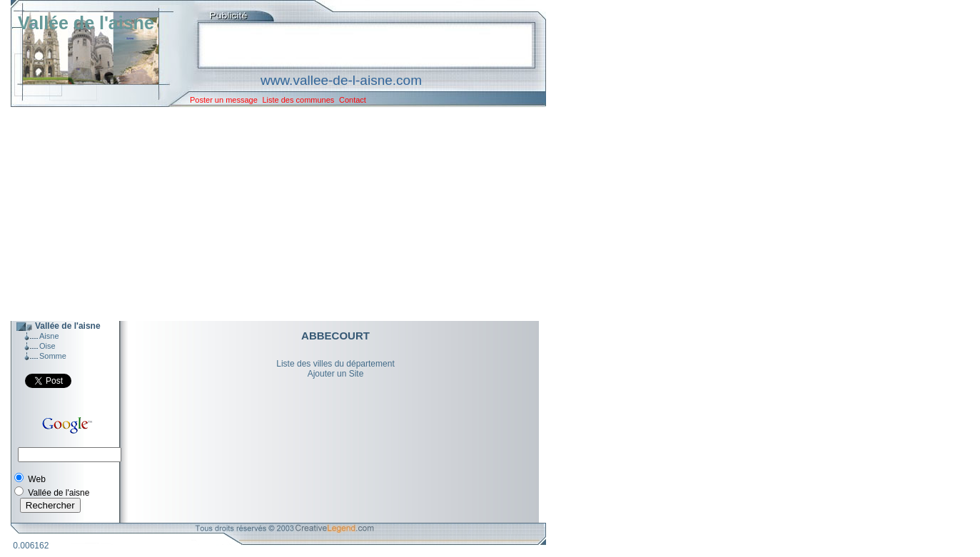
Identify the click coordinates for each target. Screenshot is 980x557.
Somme (53, 356)
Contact (353, 100)
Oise (47, 346)
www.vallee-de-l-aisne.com (341, 80)
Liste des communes (298, 100)
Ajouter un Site (336, 374)
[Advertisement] (268, 214)
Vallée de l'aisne (86, 23)
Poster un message (224, 100)
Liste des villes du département (335, 364)
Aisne (49, 336)
